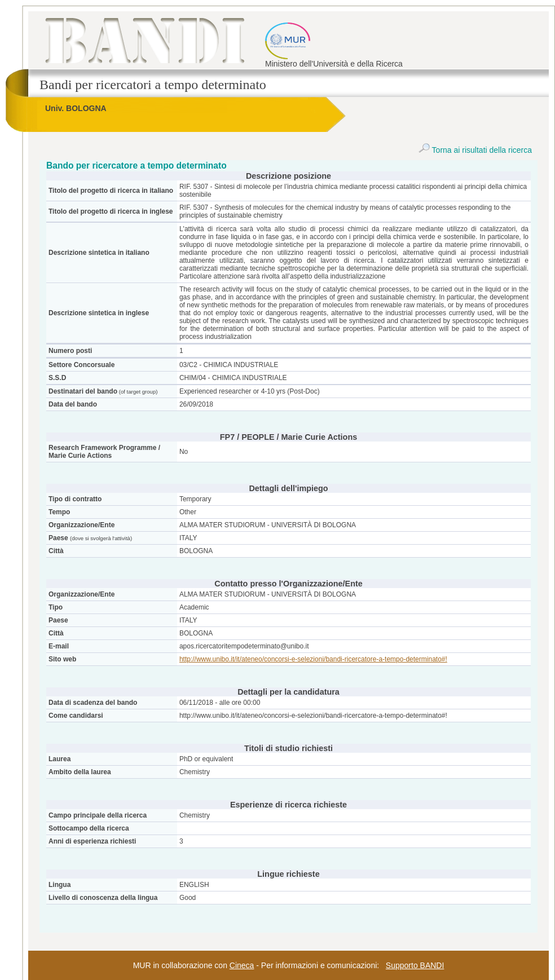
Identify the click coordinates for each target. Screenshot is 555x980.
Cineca (242, 965)
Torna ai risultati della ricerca (475, 150)
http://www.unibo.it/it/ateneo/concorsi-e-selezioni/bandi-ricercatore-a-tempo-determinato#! (313, 659)
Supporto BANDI (415, 965)
